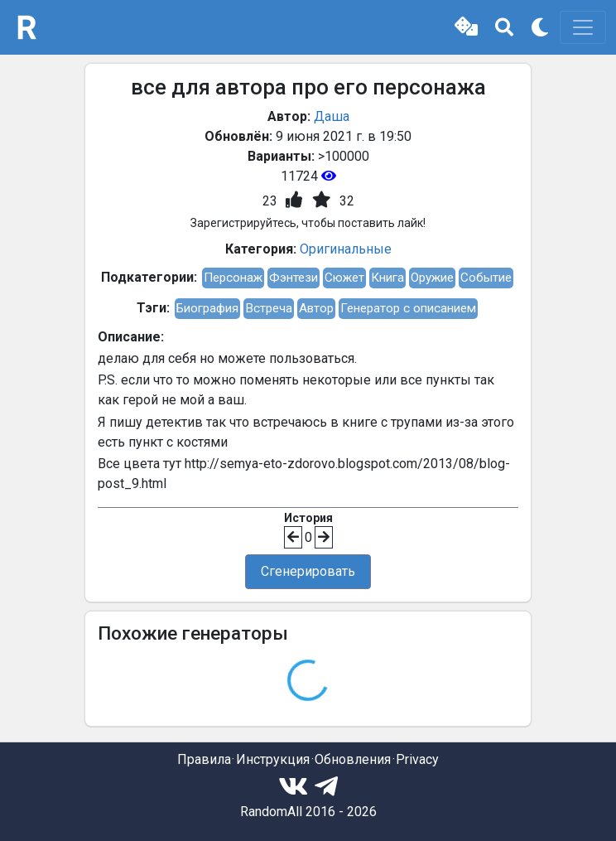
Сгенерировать (308, 571)
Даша (332, 116)
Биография (207, 308)
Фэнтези (294, 278)
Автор (316, 308)
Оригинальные (346, 249)
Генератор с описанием (408, 308)
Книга (387, 278)
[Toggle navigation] (583, 27)
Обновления (353, 759)
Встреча (269, 308)
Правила (204, 759)
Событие (486, 278)
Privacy (417, 759)
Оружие (432, 278)
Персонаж (233, 278)
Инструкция (273, 759)
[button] (466, 27)
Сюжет (344, 278)
